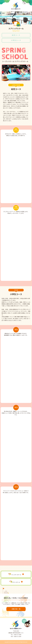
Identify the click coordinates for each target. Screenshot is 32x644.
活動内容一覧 (16, 609)
